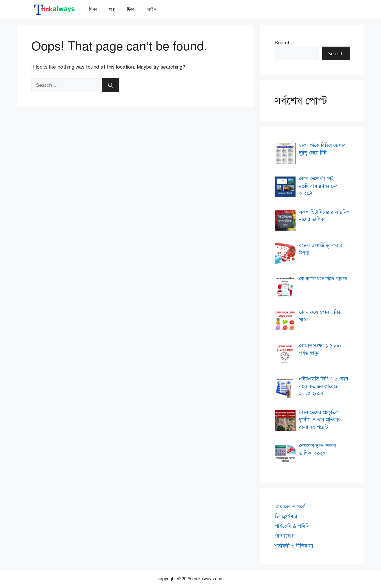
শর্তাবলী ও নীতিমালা (294, 546)
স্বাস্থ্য (112, 9)
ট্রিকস (131, 9)
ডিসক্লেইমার (286, 516)
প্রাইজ (152, 9)
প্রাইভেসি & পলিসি (292, 526)
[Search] (111, 85)
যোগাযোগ (285, 536)
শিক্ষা (93, 9)
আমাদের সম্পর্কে (290, 507)
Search (283, 43)
